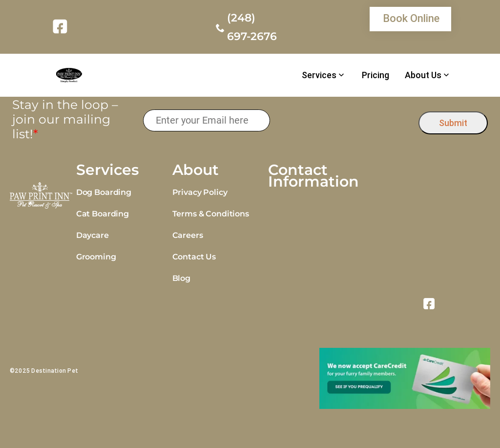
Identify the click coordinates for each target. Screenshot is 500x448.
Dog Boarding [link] (104, 192)
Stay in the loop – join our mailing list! (65, 119)
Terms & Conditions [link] (211, 214)
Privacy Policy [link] (200, 192)
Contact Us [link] (194, 257)
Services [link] (319, 75)
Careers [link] (188, 235)
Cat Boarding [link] (103, 214)
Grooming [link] (96, 257)
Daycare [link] (93, 235)
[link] (62, 26)
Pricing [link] (375, 75)
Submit (453, 123)
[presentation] (344, 120)
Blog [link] (181, 278)
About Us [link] (423, 75)
